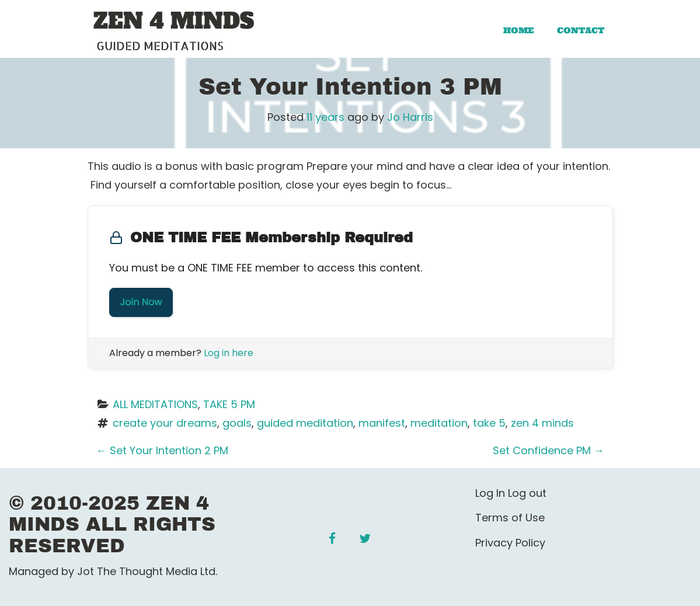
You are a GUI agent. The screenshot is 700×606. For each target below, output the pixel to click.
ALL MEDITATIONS (155, 404)
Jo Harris (410, 117)
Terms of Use (510, 518)
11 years (325, 117)
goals (237, 423)
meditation (439, 423)
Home (518, 30)
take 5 (489, 423)
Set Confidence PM (548, 450)
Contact (581, 30)
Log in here (229, 353)
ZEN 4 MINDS (174, 22)
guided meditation (305, 423)
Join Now (141, 302)
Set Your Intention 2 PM (162, 450)
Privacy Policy (510, 543)
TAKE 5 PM (229, 404)
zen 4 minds (542, 423)
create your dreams (165, 423)
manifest (382, 423)
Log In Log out (511, 493)
